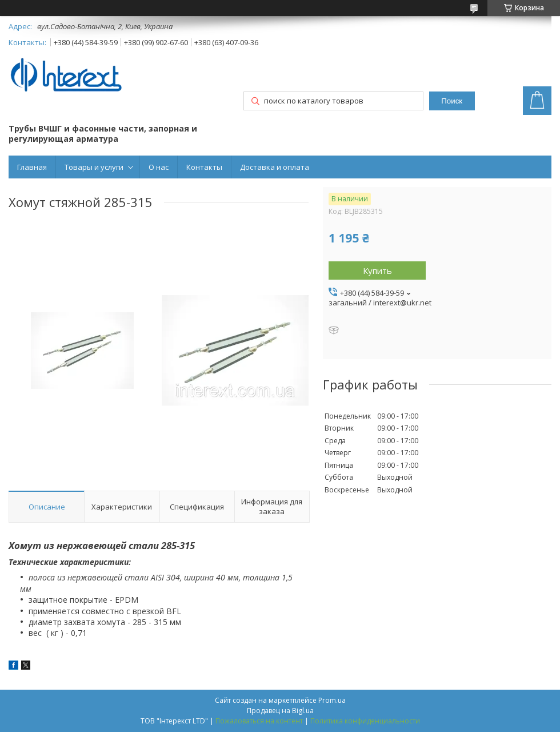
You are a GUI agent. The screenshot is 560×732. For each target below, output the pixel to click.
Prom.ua (332, 700)
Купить (377, 270)
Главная (32, 167)
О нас (159, 167)
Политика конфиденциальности (365, 721)
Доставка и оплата (275, 167)
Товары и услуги (94, 167)
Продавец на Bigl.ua (280, 711)
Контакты (204, 167)
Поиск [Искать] (452, 101)
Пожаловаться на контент (259, 721)
